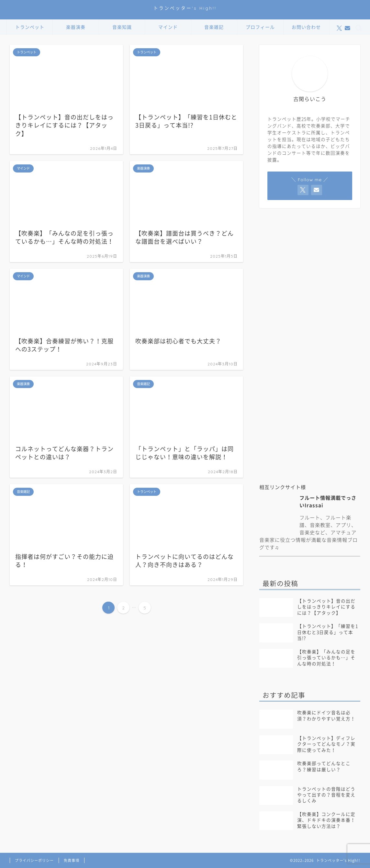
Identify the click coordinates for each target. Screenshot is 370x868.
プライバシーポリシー (34, 860)
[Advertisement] (310, 427)
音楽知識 (122, 27)
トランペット (30, 27)
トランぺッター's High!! (185, 8)
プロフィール (260, 27)
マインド (168, 27)
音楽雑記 (214, 27)
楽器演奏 (76, 27)
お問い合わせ (306, 27)
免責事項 (72, 860)
